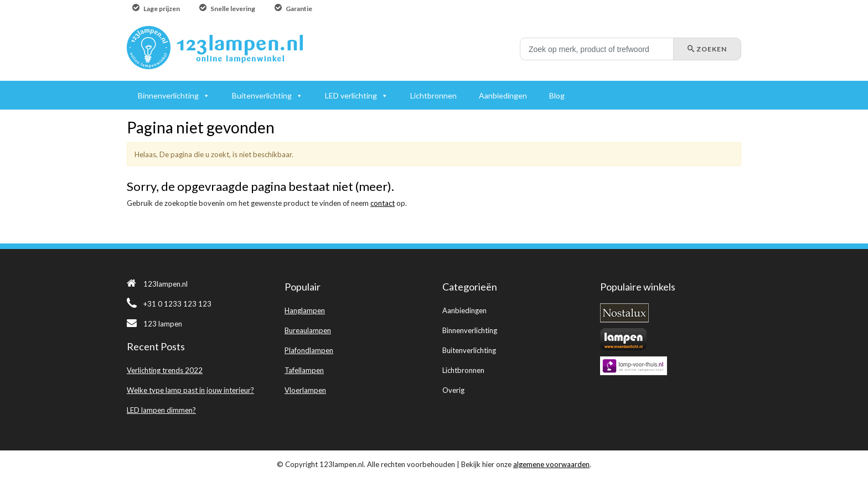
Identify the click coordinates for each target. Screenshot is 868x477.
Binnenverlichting (470, 330)
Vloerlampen (305, 390)
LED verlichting (351, 95)
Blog (557, 95)
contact (383, 203)
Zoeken (707, 49)
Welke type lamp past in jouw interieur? (190, 390)
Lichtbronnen (463, 370)
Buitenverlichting (469, 350)
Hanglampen (305, 310)
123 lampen (154, 324)
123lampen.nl (157, 284)
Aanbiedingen (464, 310)
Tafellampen (304, 370)
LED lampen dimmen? (161, 410)
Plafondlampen (309, 350)
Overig (453, 390)
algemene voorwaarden (551, 464)
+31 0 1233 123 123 (169, 304)
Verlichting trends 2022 (165, 370)
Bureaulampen (308, 330)
